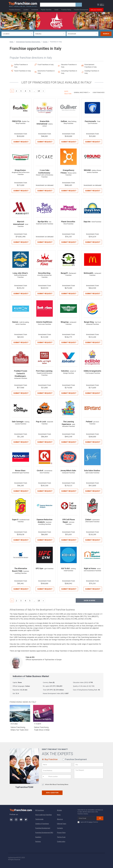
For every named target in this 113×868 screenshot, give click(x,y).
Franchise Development (81, 10)
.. (34, 91)
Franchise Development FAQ (44, 833)
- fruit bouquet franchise (92, 373)
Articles (59, 810)
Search (106, 34)
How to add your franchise (44, 815)
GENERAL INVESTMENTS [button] (82, 92)
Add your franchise (96, 10)
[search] (58, 5)
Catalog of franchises (42, 824)
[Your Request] (89, 774)
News (59, 815)
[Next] (43, 91)
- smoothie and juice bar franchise (45, 275)
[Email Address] (56, 771)
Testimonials (39, 819)
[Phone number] (56, 777)
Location (26, 10)
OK (100, 818)
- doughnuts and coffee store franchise (21, 172)
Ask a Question (52, 793)
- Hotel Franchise (96, 222)
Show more (90, 601)
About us (60, 819)
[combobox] (17, 34)
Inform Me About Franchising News (55, 785)
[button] (100, 5)
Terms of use (61, 837)
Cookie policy (61, 842)
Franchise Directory (15, 10)
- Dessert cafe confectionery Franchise (45, 175)
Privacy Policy (61, 833)
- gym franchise (49, 569)
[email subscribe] (87, 818)
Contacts (60, 828)
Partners (38, 842)
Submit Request (21, 142)
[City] (89, 765)
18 (39, 91)
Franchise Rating (66, 10)
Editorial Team (62, 824)
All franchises (40, 810)
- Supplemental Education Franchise (45, 373)
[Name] (56, 765)
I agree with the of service (88, 822)
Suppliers (38, 837)
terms (91, 822)
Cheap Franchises (99, 92)
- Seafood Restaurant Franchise (21, 275)
